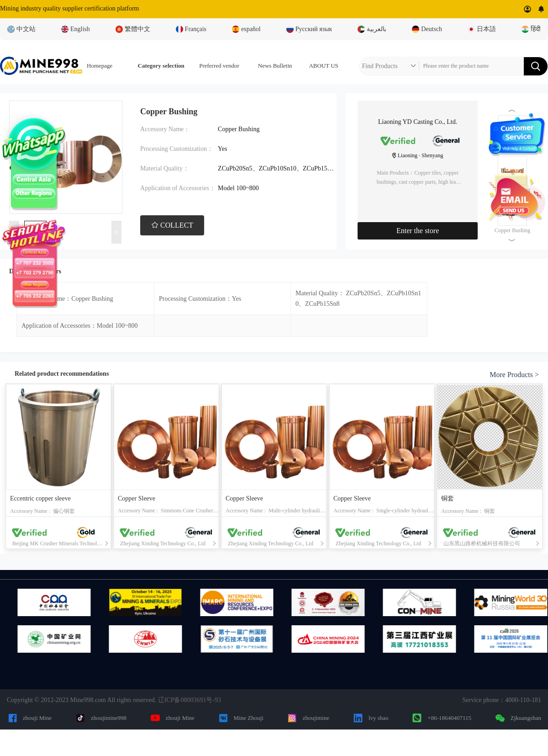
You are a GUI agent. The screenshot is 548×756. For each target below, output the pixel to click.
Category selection (161, 66)
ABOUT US (323, 66)
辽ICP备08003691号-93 (190, 700)
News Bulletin (275, 66)
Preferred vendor (219, 66)
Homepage (100, 66)
